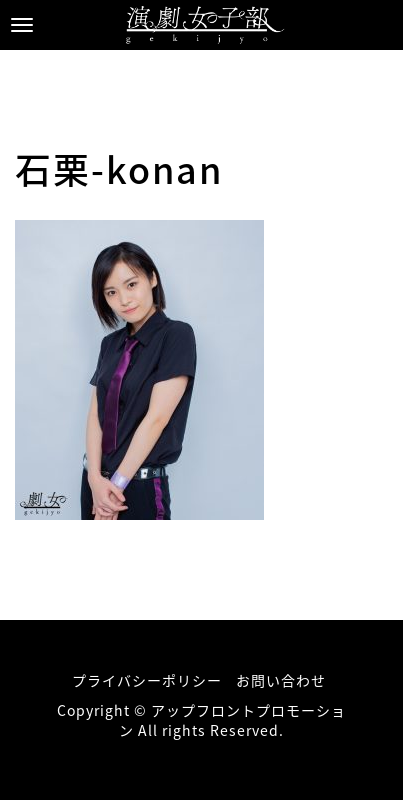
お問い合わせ (281, 680)
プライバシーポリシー (147, 680)
